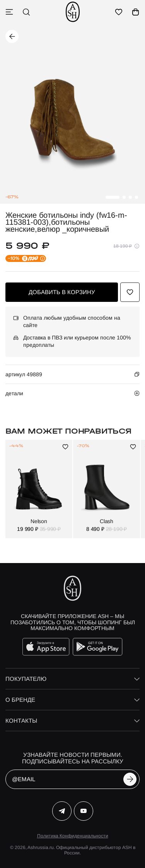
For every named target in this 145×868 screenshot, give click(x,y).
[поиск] (26, 12)
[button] (113, 197)
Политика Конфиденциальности (73, 836)
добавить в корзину (62, 292)
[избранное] (119, 12)
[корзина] (136, 12)
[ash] (73, 12)
